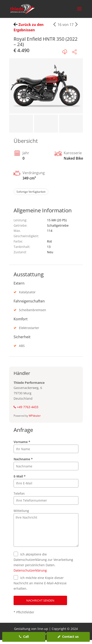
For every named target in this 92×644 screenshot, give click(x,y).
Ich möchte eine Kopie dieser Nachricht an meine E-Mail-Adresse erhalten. (40, 583)
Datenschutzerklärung (30, 570)
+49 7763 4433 (26, 407)
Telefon (19, 493)
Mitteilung (21, 511)
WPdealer (35, 416)
